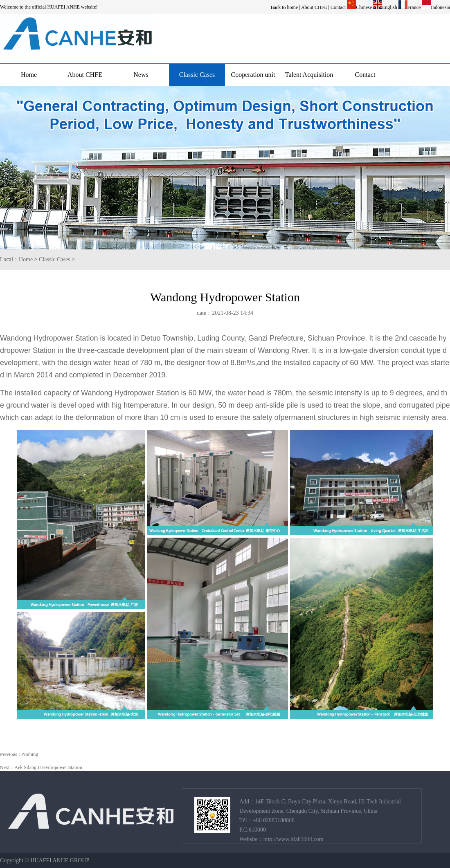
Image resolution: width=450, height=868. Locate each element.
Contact (338, 7)
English (390, 7)
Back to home (285, 7)
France (414, 7)
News (141, 75)
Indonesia (440, 7)
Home (29, 75)
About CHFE (314, 7)
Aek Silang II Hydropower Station (48, 767)
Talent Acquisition (309, 75)
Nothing (30, 754)
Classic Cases (197, 75)
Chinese (364, 7)
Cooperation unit (253, 75)
